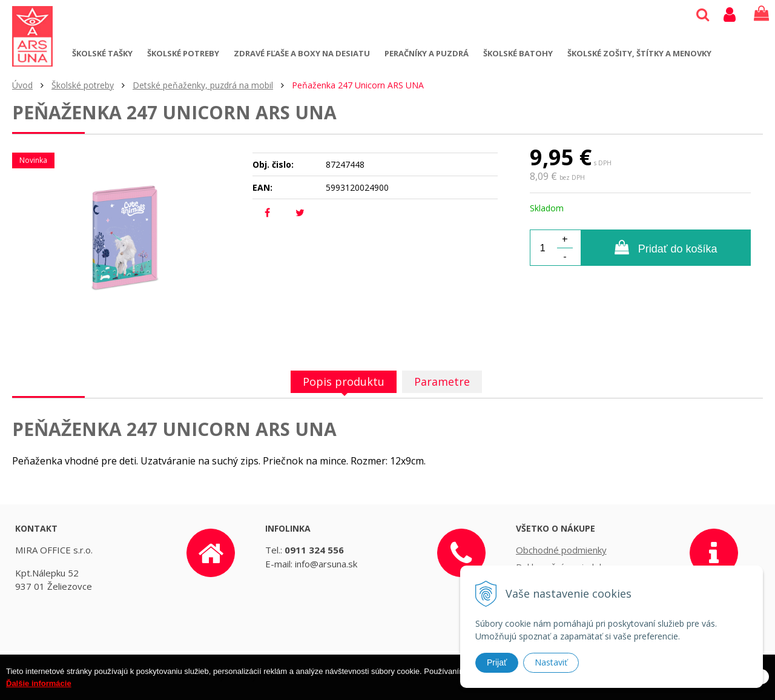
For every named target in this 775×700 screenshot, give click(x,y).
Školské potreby (183, 53)
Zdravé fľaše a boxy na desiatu (302, 53)
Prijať (497, 662)
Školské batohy (518, 53)
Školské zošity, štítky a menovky (639, 53)
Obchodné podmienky (561, 550)
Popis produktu (344, 381)
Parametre (442, 381)
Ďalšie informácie (39, 690)
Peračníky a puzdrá (427, 53)
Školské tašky (102, 53)
